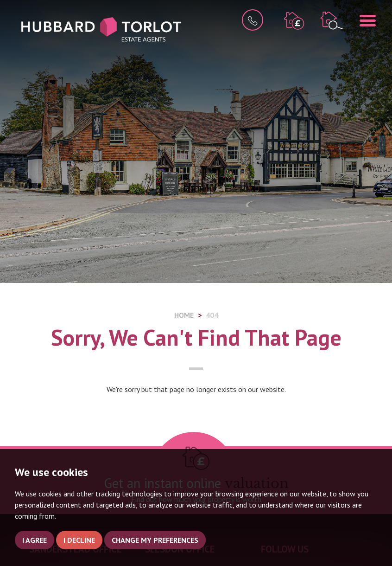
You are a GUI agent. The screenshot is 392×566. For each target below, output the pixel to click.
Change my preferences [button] (155, 540)
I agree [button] (35, 540)
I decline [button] (79, 540)
